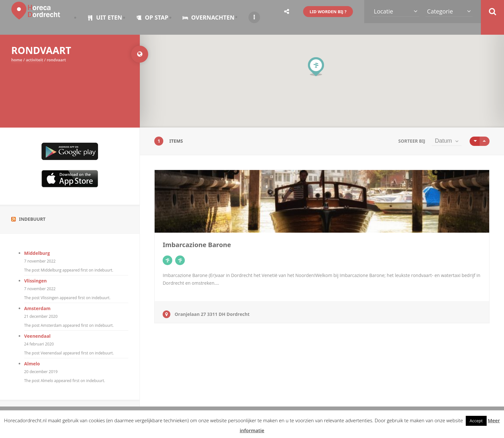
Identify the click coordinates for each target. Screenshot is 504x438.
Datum (443, 141)
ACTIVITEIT (34, 60)
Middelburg (37, 253)
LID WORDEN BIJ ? (328, 12)
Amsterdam (37, 308)
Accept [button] (476, 421)
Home (17, 60)
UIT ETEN (105, 17)
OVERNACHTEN (209, 17)
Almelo (32, 364)
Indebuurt (32, 219)
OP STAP (152, 17)
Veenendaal (37, 336)
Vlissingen (35, 281)
